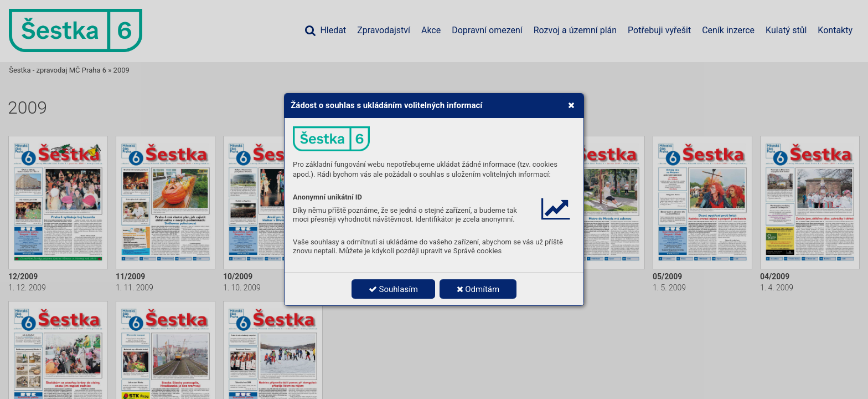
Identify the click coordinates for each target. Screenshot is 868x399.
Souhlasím (393, 289)
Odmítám (478, 289)
